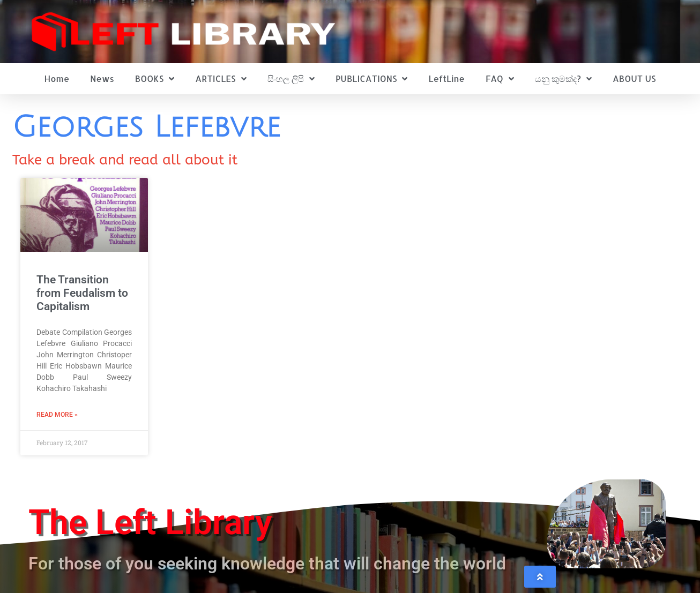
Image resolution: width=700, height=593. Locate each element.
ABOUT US (634, 78)
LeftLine (447, 78)
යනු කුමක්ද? (563, 79)
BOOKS (155, 79)
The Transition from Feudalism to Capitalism (82, 293)
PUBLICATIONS (372, 79)
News (102, 78)
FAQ (500, 79)
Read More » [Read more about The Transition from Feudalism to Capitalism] (57, 415)
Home (57, 78)
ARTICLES (221, 79)
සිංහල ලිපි (291, 79)
